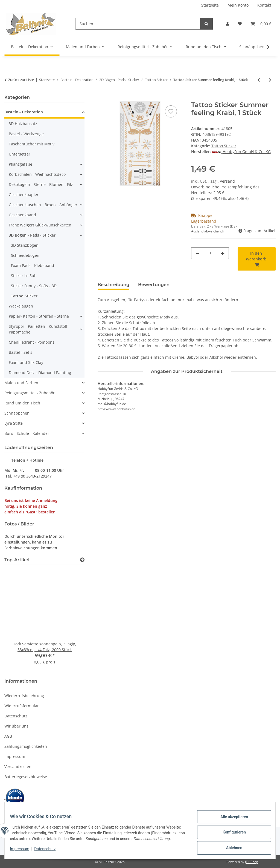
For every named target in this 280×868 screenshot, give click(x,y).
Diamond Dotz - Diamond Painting (40, 373)
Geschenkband (22, 215)
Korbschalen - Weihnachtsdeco (37, 174)
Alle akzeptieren (231, 818)
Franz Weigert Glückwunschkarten (40, 225)
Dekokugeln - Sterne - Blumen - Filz (41, 184)
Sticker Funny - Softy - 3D (34, 286)
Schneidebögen (25, 255)
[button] (227, 24)
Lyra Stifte (14, 423)
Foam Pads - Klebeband (33, 265)
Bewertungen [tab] (154, 285)
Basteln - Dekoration (24, 112)
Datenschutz (48, 852)
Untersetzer (20, 154)
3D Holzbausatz (23, 124)
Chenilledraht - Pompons (32, 342)
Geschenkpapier (24, 195)
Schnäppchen (17, 413)
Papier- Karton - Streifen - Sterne (39, 316)
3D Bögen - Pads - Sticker (32, 235)
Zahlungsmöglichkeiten (26, 746)
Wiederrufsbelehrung (24, 696)
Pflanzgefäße (21, 164)
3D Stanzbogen (25, 245)
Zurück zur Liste (21, 80)
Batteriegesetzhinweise (26, 777)
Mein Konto (238, 5)
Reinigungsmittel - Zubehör (30, 393)
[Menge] (210, 253)
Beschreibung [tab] (113, 285)
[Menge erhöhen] (223, 253)
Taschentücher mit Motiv (32, 144)
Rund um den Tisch (22, 403)
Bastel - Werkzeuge (26, 134)
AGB (8, 736)
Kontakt (264, 5)
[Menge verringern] (197, 253)
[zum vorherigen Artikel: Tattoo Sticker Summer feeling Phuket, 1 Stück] (259, 80)
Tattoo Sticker (224, 146)
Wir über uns (16, 726)
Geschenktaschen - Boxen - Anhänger (43, 205)
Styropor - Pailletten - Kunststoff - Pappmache (39, 329)
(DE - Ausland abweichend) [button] (214, 229)
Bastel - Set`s (21, 352)
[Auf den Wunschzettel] (171, 111)
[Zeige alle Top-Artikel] (82, 560)
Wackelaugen (21, 306)
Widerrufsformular (22, 706)
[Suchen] (138, 24)
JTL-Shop (252, 862)
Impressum (23, 852)
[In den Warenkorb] (102, 98)
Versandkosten (18, 767)
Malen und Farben (21, 383)
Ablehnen (231, 846)
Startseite (210, 5)
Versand (227, 181)
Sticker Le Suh (24, 276)
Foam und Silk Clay (26, 362)
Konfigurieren (231, 832)
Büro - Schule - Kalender (27, 433)
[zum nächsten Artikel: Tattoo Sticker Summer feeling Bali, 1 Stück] (270, 80)
